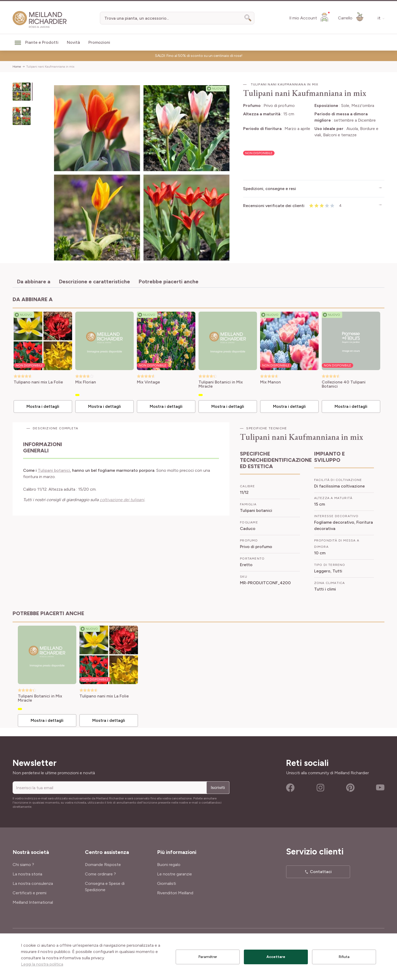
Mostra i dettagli (43, 406)
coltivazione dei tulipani (122, 500)
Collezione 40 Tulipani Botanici (344, 384)
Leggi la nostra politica (42, 964)
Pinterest (350, 788)
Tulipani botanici (54, 470)
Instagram (320, 788)
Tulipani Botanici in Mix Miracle (221, 384)
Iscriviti (218, 787)
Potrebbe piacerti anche (168, 281)
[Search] (248, 18)
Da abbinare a (34, 281)
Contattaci (321, 872)
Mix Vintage (148, 382)
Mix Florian (86, 382)
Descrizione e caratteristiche (94, 281)
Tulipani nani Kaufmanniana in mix (50, 67)
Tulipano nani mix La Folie (38, 382)
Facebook (290, 788)
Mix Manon (270, 382)
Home (17, 67)
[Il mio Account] (309, 17)
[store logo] (40, 20)
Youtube (380, 788)
